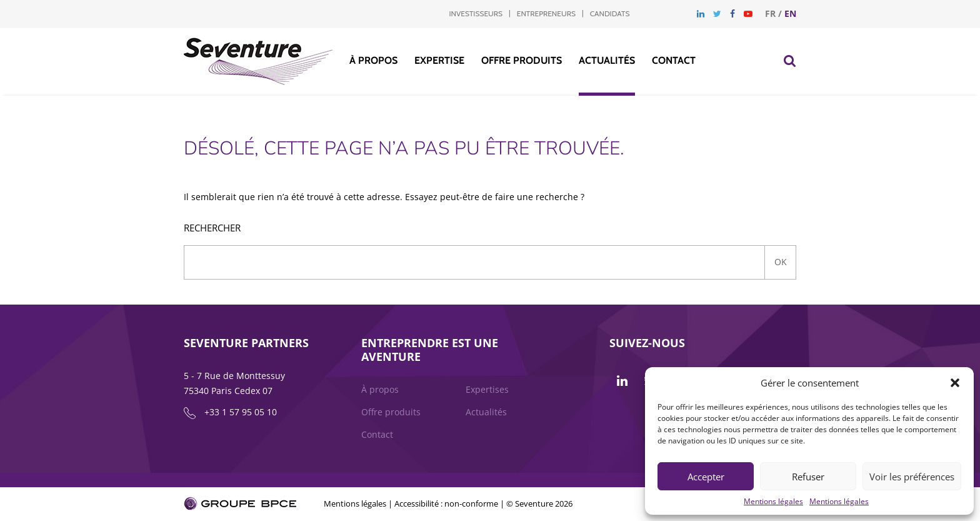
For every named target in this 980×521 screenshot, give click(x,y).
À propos (373, 60)
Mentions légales (773, 501)
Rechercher (212, 228)
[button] (955, 383)
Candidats (610, 13)
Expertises (487, 389)
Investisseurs (476, 13)
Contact (674, 60)
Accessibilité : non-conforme (446, 503)
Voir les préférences (912, 477)
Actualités (607, 60)
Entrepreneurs (546, 13)
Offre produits (522, 60)
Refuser (808, 477)
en (790, 13)
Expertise (439, 60)
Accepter (706, 477)
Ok (781, 262)
